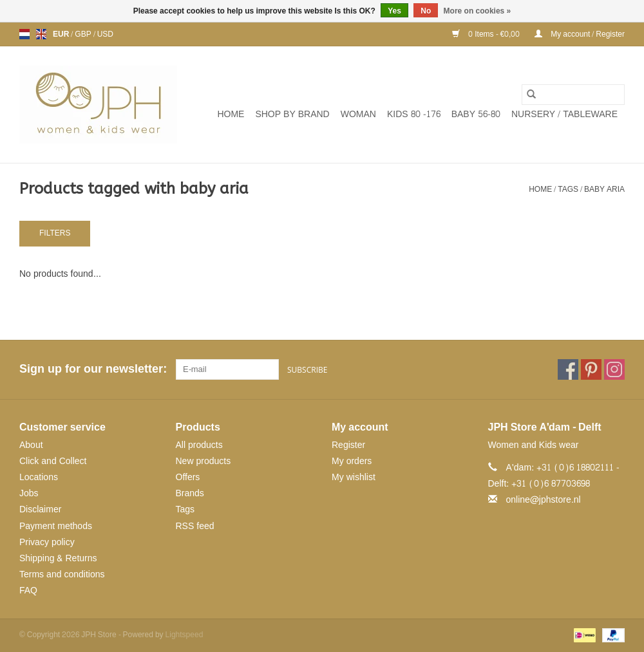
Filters (55, 233)
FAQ (28, 591)
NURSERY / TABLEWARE (564, 114)
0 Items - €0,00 (487, 34)
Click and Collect (53, 461)
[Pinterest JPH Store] (591, 369)
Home (231, 114)
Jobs (29, 493)
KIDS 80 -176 (414, 114)
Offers (188, 477)
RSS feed (195, 526)
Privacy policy (47, 542)
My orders (352, 461)
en (41, 34)
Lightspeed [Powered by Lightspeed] (185, 635)
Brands (190, 493)
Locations (39, 477)
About (31, 445)
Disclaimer (40, 509)
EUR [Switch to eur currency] (62, 34)
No (426, 11)
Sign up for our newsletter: (93, 369)
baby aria (604, 189)
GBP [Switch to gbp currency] (84, 34)
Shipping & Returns (58, 558)
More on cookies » (478, 11)
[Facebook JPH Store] (568, 369)
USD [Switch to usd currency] (105, 34)
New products (204, 461)
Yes (394, 11)
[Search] (573, 95)
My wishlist (354, 477)
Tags (568, 189)
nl (24, 34)
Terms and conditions (62, 574)
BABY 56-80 (476, 114)
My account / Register (580, 34)
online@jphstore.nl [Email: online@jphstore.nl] (544, 500)
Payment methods (56, 526)
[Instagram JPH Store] (614, 369)
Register (348, 445)
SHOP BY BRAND (292, 114)
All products (199, 445)
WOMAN (358, 114)
